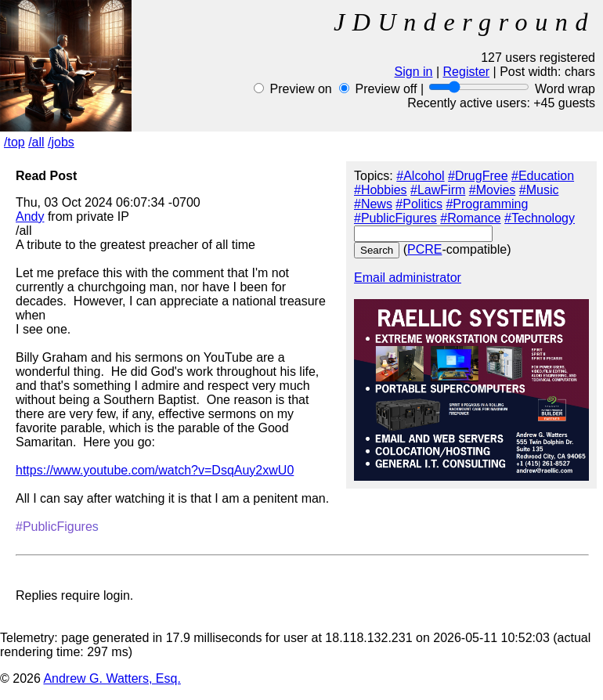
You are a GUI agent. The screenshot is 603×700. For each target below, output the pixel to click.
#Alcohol (420, 176)
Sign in (414, 72)
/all (36, 142)
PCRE (424, 249)
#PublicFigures (395, 218)
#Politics (419, 204)
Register (467, 72)
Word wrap (565, 89)
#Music (539, 190)
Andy (30, 216)
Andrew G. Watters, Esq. (112, 678)
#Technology (540, 218)
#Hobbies (381, 190)
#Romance (470, 218)
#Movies (493, 190)
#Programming (487, 204)
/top (14, 142)
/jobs (61, 142)
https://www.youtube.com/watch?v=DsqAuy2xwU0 (155, 470)
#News (373, 204)
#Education (543, 176)
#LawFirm (438, 190)
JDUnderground (464, 22)
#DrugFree (478, 176)
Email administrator (408, 278)
